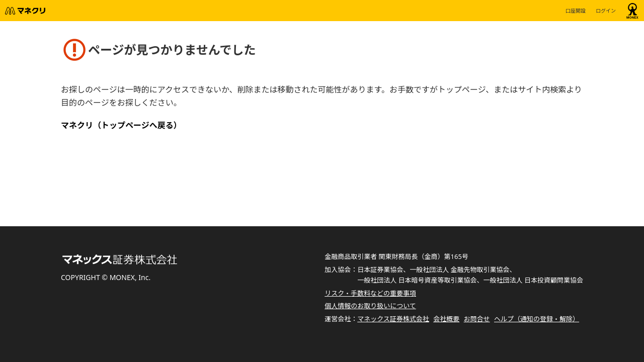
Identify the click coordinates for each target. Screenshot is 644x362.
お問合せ (477, 319)
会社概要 (446, 319)
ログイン (606, 11)
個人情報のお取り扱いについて (370, 306)
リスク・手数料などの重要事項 (370, 293)
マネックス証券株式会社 (393, 319)
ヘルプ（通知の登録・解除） (537, 319)
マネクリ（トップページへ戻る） (121, 125)
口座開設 (576, 11)
